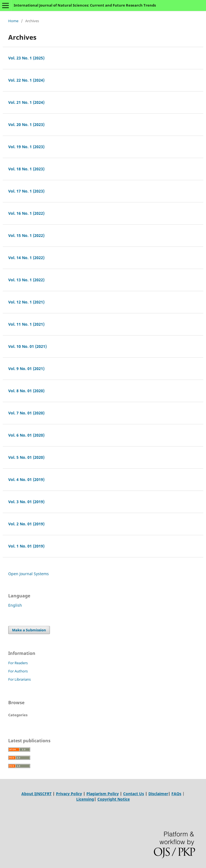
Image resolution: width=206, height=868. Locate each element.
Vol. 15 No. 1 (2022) (26, 235)
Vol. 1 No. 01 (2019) (26, 546)
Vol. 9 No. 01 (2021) (26, 369)
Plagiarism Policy (103, 794)
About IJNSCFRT (36, 794)
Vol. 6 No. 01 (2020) (26, 435)
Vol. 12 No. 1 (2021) (26, 302)
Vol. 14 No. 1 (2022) (26, 258)
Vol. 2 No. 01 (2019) (26, 524)
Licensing (85, 799)
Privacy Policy (69, 794)
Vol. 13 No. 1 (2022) (26, 280)
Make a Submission (29, 630)
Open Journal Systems (29, 574)
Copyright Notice (114, 799)
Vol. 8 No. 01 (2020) (26, 391)
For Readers (18, 663)
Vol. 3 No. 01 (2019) (26, 502)
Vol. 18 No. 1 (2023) (26, 169)
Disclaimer (158, 794)
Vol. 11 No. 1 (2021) (26, 324)
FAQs (176, 794)
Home (13, 21)
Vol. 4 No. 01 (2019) (26, 479)
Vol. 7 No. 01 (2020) (26, 413)
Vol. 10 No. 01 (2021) (27, 346)
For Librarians (19, 679)
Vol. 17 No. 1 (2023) (26, 191)
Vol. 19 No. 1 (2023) (26, 147)
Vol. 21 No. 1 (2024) (26, 102)
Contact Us (134, 794)
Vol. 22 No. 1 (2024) (26, 80)
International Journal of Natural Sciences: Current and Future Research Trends (85, 5)
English (15, 605)
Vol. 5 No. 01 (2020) (26, 457)
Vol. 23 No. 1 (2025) (26, 58)
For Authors (18, 671)
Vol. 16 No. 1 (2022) (26, 213)
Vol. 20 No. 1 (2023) (26, 124)
